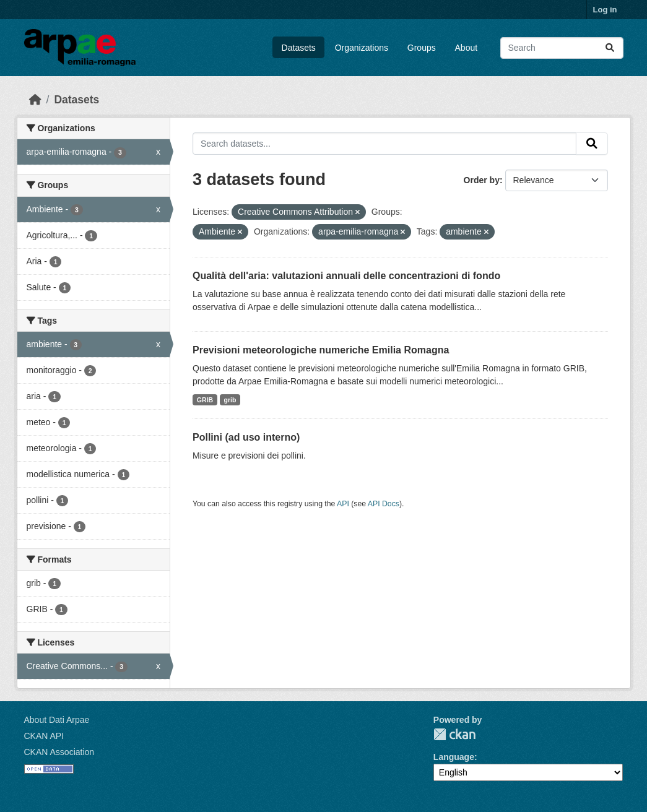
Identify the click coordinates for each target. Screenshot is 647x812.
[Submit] (610, 48)
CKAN (454, 734)
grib (230, 400)
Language (454, 757)
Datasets (299, 48)
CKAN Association (59, 752)
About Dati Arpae (57, 720)
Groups (422, 48)
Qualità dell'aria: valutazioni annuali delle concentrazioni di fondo (346, 276)
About (467, 48)
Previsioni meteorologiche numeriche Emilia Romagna (321, 350)
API (343, 504)
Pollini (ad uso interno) (246, 437)
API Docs (384, 504)
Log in (605, 10)
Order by (482, 180)
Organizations (362, 48)
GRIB (205, 400)
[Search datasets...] (562, 48)
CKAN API (44, 736)
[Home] (35, 100)
